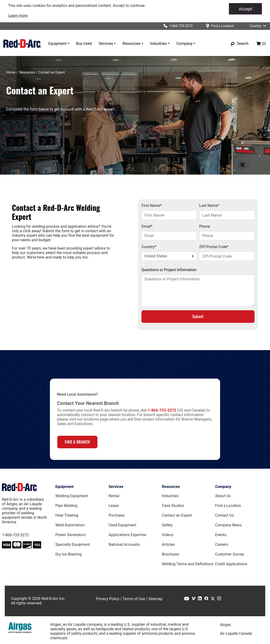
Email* (147, 226)
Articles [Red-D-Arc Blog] (168, 544)
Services (106, 44)
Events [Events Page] (221, 535)
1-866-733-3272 (15, 535)
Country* (149, 247)
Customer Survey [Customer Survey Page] (229, 554)
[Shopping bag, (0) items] (261, 44)
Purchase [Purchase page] (117, 515)
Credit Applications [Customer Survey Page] (231, 564)
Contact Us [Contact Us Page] (224, 515)
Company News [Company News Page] (228, 525)
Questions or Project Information (169, 270)
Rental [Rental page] (114, 496)
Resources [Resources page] (171, 487)
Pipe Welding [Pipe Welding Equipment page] (66, 506)
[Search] (240, 44)
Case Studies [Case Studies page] (173, 506)
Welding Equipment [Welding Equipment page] (72, 496)
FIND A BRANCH (77, 442)
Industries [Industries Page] (170, 496)
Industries (158, 44)
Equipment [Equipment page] (65, 487)
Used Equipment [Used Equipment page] (122, 525)
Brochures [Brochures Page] (170, 554)
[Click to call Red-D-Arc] (176, 26)
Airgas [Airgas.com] (226, 625)
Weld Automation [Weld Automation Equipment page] (70, 525)
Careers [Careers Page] (222, 544)
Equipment (57, 44)
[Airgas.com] (20, 628)
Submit (198, 316)
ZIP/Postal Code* (214, 247)
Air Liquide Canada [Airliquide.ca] (236, 633)
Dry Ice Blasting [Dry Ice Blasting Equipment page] (69, 554)
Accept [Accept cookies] (245, 9)
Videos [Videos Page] (168, 535)
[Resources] (27, 72)
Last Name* (209, 206)
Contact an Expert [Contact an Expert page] (177, 515)
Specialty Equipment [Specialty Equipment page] (73, 544)
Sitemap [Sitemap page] (156, 599)
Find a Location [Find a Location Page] (228, 506)
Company (184, 44)
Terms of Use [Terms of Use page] (134, 599)
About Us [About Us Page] (223, 496)
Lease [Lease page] (114, 506)
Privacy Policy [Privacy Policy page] (108, 599)
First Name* (152, 206)
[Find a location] (218, 26)
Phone (205, 226)
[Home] (11, 72)
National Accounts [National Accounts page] (124, 544)
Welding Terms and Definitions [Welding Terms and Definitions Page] (188, 564)
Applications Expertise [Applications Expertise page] (128, 535)
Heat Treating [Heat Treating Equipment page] (67, 515)
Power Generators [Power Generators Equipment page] (70, 535)
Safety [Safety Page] (167, 525)
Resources (132, 44)
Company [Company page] (223, 487)
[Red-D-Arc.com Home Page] (22, 44)
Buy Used (84, 44)
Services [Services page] (116, 487)
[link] (18, 16)
